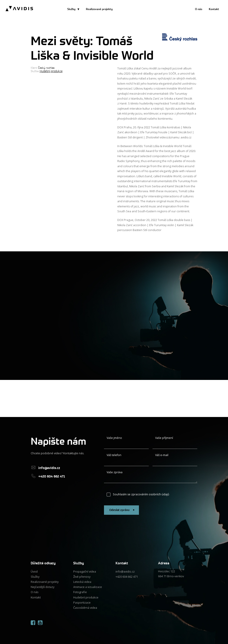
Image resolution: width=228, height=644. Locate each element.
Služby (71, 9)
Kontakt (214, 9)
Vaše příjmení (164, 438)
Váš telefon (114, 455)
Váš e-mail (162, 455)
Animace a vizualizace (88, 586)
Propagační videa (85, 571)
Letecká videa (82, 581)
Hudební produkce (51, 71)
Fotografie (80, 591)
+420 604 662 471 (127, 576)
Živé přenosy (82, 576)
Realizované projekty (99, 9)
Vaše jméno (114, 438)
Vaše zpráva (115, 472)
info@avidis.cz (125, 571)
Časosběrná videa (85, 606)
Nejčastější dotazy (42, 586)
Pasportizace (82, 601)
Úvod (34, 571)
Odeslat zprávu (122, 510)
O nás (199, 9)
